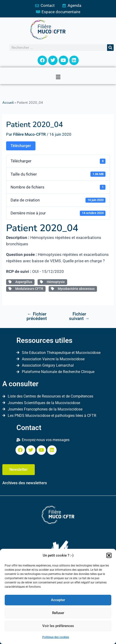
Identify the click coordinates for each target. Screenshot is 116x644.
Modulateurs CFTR (26, 289)
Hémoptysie (52, 282)
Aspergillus (20, 282)
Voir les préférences (58, 626)
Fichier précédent (37, 316)
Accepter (58, 600)
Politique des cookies (56, 637)
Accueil (8, 103)
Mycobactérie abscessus (73, 289)
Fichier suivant (79, 316)
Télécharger (21, 146)
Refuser (58, 613)
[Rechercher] (110, 48)
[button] (109, 555)
